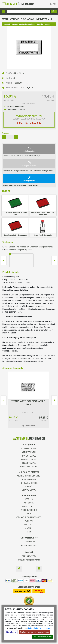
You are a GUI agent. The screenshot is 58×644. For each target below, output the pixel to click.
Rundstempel (29, 456)
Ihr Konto (29, 525)
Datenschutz (29, 506)
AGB (29, 514)
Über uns (29, 499)
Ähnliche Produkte (44, 24)
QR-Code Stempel (29, 483)
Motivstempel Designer (29, 476)
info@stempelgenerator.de (29, 560)
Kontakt (29, 521)
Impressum (49, 628)
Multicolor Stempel (29, 472)
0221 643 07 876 (29, 556)
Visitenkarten (29, 490)
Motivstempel (29, 479)
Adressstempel (29, 459)
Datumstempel (29, 452)
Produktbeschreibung (27, 24)
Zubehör (7, 24)
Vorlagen (15, 24)
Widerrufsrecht (29, 510)
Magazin (29, 528)
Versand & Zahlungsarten (29, 517)
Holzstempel (29, 463)
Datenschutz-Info (35, 628)
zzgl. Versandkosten (29, 103)
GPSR (29, 532)
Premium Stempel (29, 467)
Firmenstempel (29, 449)
